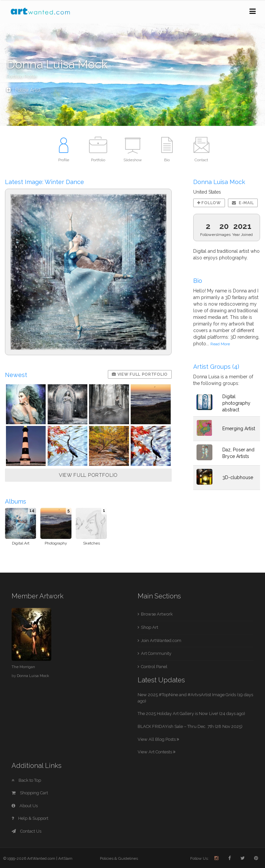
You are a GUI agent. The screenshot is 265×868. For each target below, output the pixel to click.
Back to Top (26, 780)
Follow (209, 203)
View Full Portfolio (140, 374)
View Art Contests (156, 752)
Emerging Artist (239, 429)
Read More (220, 344)
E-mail (243, 203)
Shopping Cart (30, 793)
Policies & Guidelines (119, 858)
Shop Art (150, 627)
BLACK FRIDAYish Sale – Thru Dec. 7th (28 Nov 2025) (190, 726)
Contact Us (26, 831)
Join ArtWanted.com (161, 641)
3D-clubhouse (238, 477)
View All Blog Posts (158, 739)
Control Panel (154, 667)
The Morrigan (23, 667)
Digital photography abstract (236, 403)
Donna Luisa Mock (33, 676)
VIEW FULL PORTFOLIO (88, 475)
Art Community (156, 653)
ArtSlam (65, 858)
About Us (25, 806)
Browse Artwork (157, 614)
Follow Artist (24, 90)
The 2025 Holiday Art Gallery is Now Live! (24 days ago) (191, 714)
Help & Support (30, 818)
